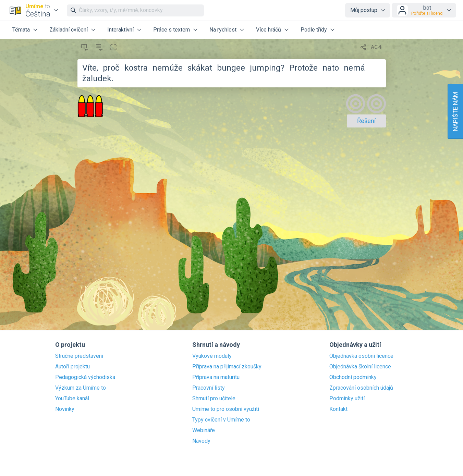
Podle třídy (314, 30)
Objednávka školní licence (360, 367)
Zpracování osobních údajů (361, 388)
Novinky (65, 409)
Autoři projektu (72, 367)
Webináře (204, 430)
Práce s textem (172, 30)
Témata (21, 30)
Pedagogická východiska (85, 377)
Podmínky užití (347, 399)
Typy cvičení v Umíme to (221, 420)
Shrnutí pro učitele (214, 399)
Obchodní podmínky (353, 377)
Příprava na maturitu (216, 377)
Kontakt (338, 409)
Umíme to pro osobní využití (226, 409)
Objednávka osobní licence (361, 356)
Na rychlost (223, 30)
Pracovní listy (209, 388)
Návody (201, 441)
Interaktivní (120, 30)
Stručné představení (79, 356)
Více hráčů (269, 30)
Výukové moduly (212, 356)
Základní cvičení (69, 30)
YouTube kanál (72, 399)
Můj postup (364, 10)
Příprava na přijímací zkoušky (227, 367)
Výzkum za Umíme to (81, 388)
